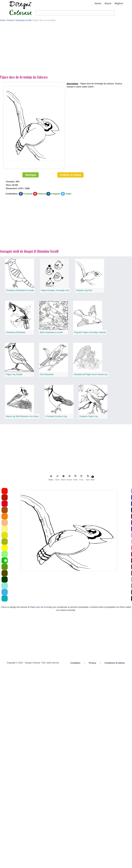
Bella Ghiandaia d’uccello (51, 333)
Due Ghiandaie (47, 375)
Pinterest (42, 194)
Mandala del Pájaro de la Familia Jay (91, 375)
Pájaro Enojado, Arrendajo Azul (55, 291)
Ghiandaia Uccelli (23, 20)
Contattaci (75, 663)
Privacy (92, 663)
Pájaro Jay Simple (14, 375)
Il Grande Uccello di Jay (56, 417)
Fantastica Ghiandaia (16, 333)
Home (98, 3)
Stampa (31, 175)
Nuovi (108, 3)
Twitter (68, 194)
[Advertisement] (46, 49)
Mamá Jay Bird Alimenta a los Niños (22, 417)
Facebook (28, 194)
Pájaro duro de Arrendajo (41, 607)
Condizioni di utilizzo (115, 663)
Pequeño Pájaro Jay (89, 417)
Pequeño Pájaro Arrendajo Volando (90, 333)
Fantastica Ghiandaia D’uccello (20, 291)
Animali (10, 20)
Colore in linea (70, 175)
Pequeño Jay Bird (84, 291)
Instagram (56, 194)
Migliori (119, 3)
